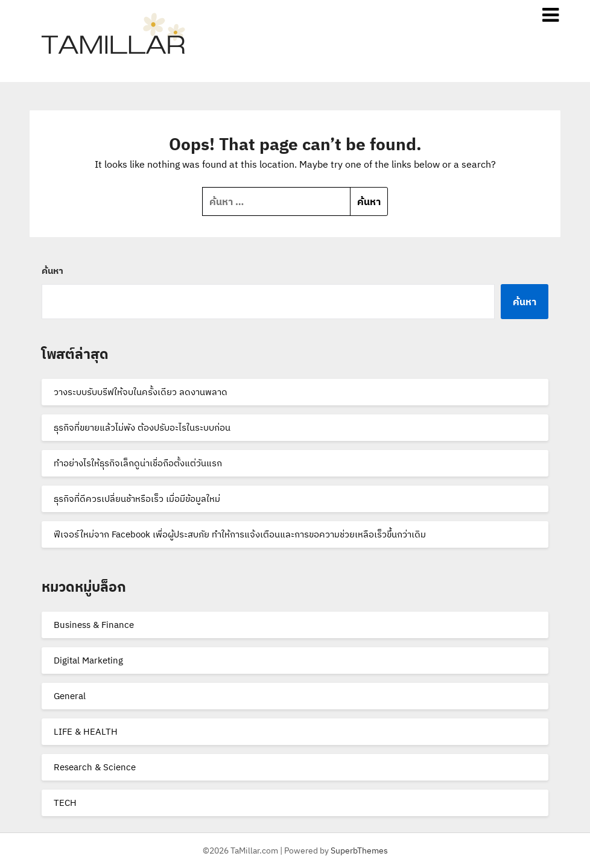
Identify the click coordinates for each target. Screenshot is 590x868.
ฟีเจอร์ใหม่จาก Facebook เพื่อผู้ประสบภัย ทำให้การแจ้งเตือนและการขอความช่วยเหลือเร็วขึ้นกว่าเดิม (240, 534)
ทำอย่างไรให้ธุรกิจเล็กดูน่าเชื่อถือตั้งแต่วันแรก (138, 463)
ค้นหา (52, 271)
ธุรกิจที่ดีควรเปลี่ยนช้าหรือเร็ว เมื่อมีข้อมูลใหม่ (137, 499)
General (70, 696)
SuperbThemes (359, 851)
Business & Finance (94, 625)
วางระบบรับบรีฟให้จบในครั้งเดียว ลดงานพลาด (141, 392)
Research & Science (95, 767)
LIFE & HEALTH (86, 731)
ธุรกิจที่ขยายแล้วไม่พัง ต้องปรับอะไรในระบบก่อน (142, 427)
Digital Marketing (88, 660)
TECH (65, 803)
